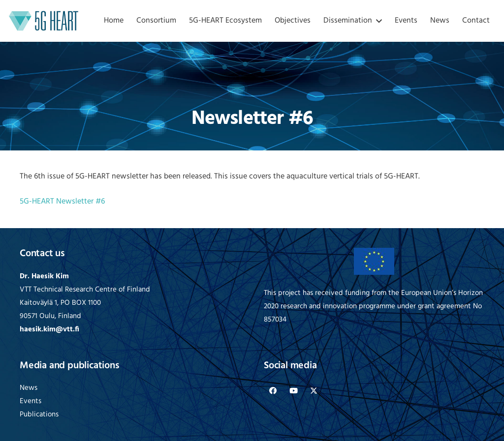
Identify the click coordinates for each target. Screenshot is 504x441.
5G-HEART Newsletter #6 (62, 202)
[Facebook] (273, 391)
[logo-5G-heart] (44, 21)
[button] (377, 21)
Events (31, 401)
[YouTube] (294, 391)
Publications (39, 415)
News (29, 388)
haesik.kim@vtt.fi (49, 330)
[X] (314, 391)
